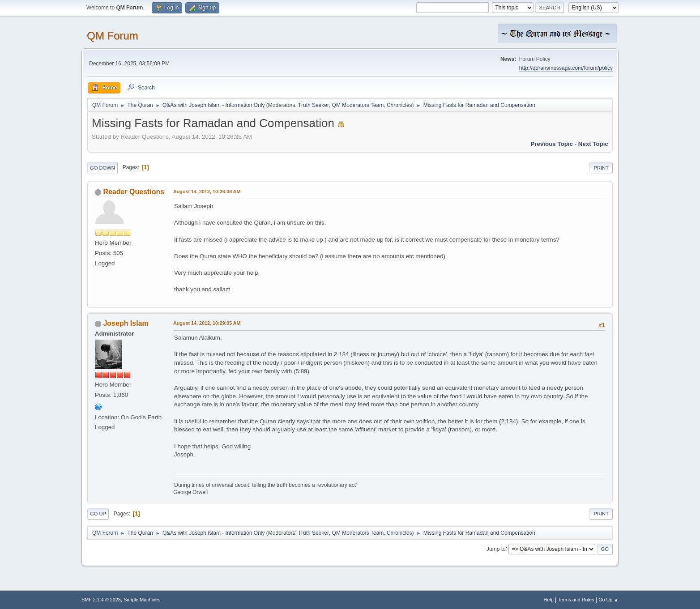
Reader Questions (134, 192)
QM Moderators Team (358, 105)
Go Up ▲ (608, 600)
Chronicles (399, 105)
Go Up (98, 514)
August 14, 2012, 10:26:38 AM (207, 192)
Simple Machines (142, 600)
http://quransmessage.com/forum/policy (566, 68)
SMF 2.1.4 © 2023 (101, 600)
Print (601, 168)
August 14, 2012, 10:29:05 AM (207, 323)
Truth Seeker (314, 105)
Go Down (102, 168)
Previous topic (552, 144)
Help (549, 600)
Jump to (496, 549)
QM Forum (113, 36)
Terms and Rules (576, 600)
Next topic (593, 144)
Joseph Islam (126, 323)
